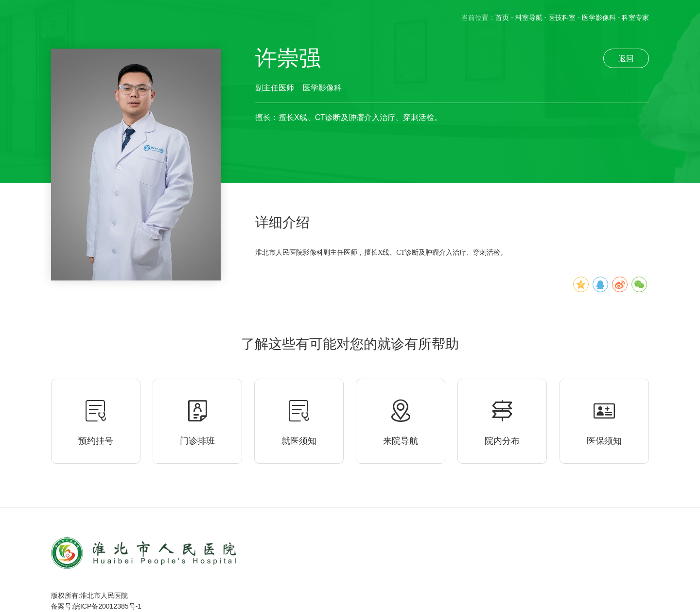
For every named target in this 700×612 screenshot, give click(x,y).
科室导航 (529, 17)
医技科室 (562, 17)
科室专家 (635, 17)
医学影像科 (599, 17)
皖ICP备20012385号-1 (107, 606)
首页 (502, 17)
